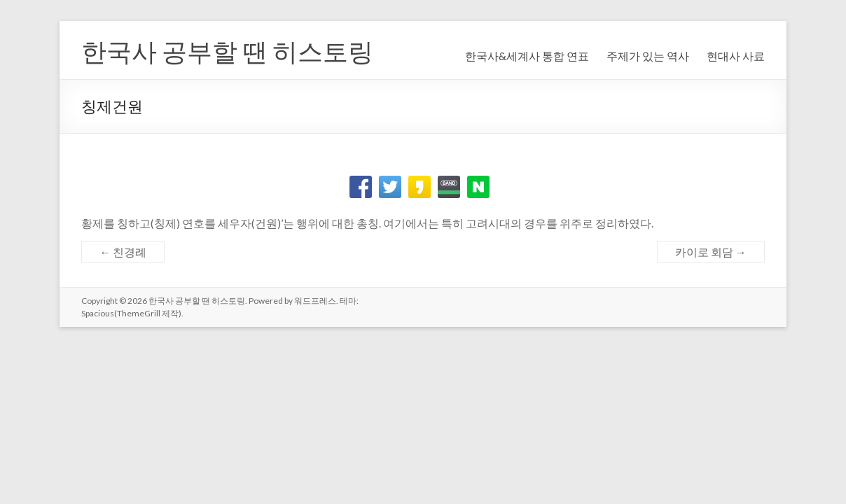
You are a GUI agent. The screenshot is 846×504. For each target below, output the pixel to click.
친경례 (123, 252)
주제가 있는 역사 (648, 56)
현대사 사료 (736, 56)
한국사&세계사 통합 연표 (527, 56)
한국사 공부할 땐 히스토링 (227, 51)
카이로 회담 (711, 252)
